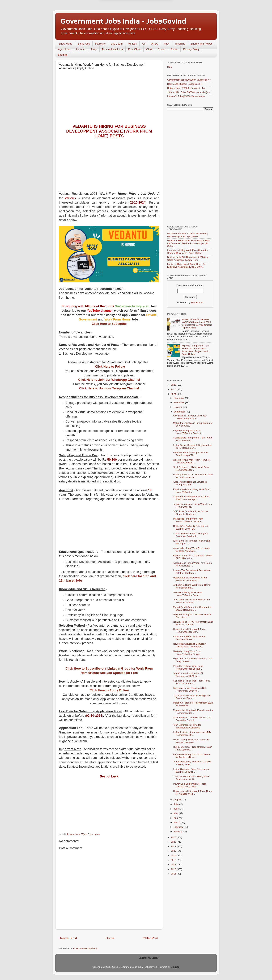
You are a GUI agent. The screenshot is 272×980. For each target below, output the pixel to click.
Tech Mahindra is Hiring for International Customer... (187, 726)
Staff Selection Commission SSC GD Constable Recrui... (192, 719)
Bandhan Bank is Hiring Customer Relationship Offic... (191, 454)
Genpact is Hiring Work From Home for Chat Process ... (192, 682)
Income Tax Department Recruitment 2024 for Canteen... (192, 572)
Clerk (149, 49)
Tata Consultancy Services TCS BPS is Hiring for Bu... (192, 763)
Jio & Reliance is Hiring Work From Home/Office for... (191, 469)
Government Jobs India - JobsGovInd (124, 21)
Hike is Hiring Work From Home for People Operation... (191, 741)
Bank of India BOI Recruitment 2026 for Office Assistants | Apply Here (188, 259)
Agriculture (64, 49)
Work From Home (91, 834)
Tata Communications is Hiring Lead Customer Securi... (192, 697)
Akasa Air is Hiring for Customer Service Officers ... (190, 638)
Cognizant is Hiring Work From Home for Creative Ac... (192, 439)
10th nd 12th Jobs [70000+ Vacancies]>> (188, 92)
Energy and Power (201, 44)
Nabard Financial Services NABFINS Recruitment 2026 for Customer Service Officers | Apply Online (197, 324)
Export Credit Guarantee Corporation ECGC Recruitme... (192, 608)
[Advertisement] (109, 98)
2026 (174, 385)
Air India (81, 49)
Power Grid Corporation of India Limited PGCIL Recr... (190, 785)
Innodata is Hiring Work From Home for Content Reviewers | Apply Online (188, 252)
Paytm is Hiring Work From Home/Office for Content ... (188, 432)
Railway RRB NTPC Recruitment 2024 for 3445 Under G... (193, 476)
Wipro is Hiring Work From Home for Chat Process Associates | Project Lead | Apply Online (195, 350)
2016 (174, 869)
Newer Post (69, 938)
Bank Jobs (84, 44)
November (179, 403)
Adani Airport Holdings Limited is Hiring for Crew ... (190, 483)
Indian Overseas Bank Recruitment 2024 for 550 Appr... (191, 770)
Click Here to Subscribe (109, 324)
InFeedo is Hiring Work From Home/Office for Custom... (188, 520)
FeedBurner (197, 303)
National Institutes (112, 49)
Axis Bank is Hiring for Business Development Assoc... (190, 417)
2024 (174, 394)
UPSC (155, 44)
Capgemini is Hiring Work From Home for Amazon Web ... (193, 792)
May (176, 813)
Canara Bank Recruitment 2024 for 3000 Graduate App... (191, 498)
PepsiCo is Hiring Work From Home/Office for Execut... (188, 667)
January (178, 831)
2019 (174, 856)
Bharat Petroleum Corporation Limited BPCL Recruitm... (193, 557)
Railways (100, 44)
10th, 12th (117, 44)
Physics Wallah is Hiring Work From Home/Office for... (192, 491)
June (177, 809)
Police (174, 49)
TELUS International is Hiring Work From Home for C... (191, 778)
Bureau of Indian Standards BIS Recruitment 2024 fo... (190, 689)
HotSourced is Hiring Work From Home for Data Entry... (190, 579)
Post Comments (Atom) (85, 948)
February (179, 827)
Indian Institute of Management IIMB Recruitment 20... (192, 734)
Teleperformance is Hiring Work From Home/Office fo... (192, 505)
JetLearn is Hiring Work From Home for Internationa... (192, 586)
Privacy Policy (191, 49)
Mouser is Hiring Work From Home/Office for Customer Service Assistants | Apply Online (189, 243)
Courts (161, 49)
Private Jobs (74, 834)
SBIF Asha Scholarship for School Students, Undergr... (191, 513)
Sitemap (63, 55)
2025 (174, 389)
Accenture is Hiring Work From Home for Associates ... (192, 564)
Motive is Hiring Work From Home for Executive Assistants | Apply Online (186, 265)
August (178, 800)
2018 (174, 860)
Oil (144, 44)
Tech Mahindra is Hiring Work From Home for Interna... (191, 601)
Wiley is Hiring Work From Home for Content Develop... (192, 461)
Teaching (180, 44)
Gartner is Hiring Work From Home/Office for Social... (188, 594)
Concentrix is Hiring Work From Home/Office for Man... (189, 630)
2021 (174, 846)
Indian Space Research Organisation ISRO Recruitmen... (192, 447)
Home (110, 938)
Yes (154, 10)
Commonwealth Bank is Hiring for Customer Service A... (190, 535)
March (177, 822)
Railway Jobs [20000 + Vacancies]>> (186, 88)
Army (94, 49)
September (180, 412)
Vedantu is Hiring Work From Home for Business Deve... (192, 756)
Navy (166, 44)
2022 (174, 842)
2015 (174, 874)
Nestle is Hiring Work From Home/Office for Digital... (187, 653)
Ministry (133, 44)
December (179, 398)
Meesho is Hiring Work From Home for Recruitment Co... (193, 712)
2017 (174, 865)
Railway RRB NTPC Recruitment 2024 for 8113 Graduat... (193, 623)
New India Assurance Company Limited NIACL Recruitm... (189, 645)
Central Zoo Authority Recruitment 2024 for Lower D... (191, 527)
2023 (174, 837)
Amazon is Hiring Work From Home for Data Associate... (192, 550)
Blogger (175, 967)
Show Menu (65, 44)
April (176, 818)
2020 (174, 851)
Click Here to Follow (110, 367)
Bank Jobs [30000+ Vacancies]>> (185, 84)
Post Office (135, 49)
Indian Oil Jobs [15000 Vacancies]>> (186, 96)
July (176, 804)
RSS (170, 67)
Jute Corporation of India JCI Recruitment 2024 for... (188, 675)
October (178, 407)
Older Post (150, 938)
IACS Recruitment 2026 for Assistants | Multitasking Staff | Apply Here (187, 235)
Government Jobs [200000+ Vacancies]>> (189, 80)
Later (119, 10)
